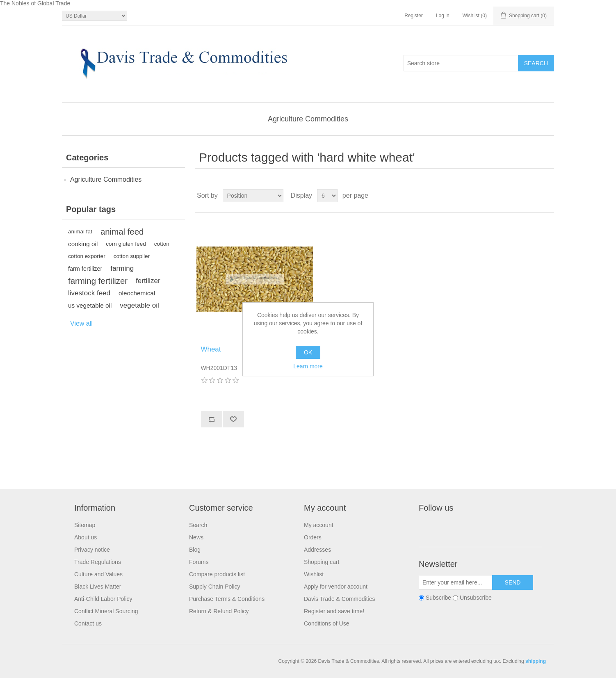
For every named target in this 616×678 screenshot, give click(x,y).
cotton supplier (132, 256)
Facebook (427, 527)
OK (308, 352)
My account (319, 525)
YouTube (486, 527)
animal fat (80, 232)
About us (86, 537)
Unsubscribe (476, 598)
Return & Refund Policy (219, 611)
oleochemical (137, 293)
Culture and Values (98, 574)
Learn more (308, 366)
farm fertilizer (85, 269)
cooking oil (83, 244)
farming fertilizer (98, 281)
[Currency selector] (95, 16)
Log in (443, 16)
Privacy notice (92, 550)
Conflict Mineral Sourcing (106, 611)
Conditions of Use (327, 623)
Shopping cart (322, 562)
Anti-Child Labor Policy (103, 599)
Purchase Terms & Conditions (227, 599)
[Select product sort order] (253, 196)
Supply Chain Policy (215, 587)
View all (81, 323)
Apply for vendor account (336, 587)
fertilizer (148, 281)
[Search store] (461, 63)
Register (414, 16)
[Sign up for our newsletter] (456, 582)
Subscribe (438, 598)
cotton (162, 244)
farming (122, 268)
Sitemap (85, 525)
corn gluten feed (126, 244)
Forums (199, 562)
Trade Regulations (98, 562)
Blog (195, 550)
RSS (466, 527)
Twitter (446, 527)
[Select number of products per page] (327, 196)
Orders (313, 537)
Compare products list (217, 574)
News (196, 537)
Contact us (88, 623)
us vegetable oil (90, 305)
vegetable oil (139, 305)
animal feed (122, 232)
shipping (536, 661)
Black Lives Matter (98, 587)
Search (198, 525)
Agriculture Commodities (308, 119)
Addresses (317, 550)
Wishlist (314, 574)
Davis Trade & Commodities (340, 599)
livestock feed (89, 293)
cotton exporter (87, 256)
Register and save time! (334, 611)
